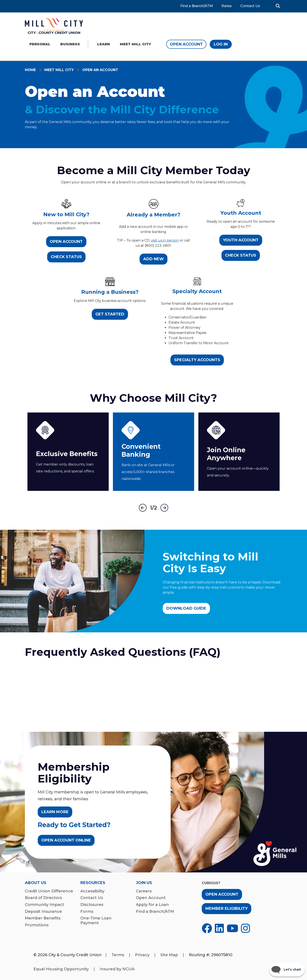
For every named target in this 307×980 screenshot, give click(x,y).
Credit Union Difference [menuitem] (49, 891)
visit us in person (165, 240)
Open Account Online (66, 840)
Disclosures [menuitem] (92, 905)
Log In (221, 44)
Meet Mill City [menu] (135, 44)
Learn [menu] (104, 44)
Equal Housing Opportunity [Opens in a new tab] (61, 969)
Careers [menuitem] (144, 891)
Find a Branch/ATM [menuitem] (155, 912)
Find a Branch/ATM (197, 6)
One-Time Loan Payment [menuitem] (96, 921)
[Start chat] (287, 969)
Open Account (186, 44)
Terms (118, 955)
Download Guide (186, 608)
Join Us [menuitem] (144, 883)
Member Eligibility (226, 908)
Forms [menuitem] (87, 912)
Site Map (169, 955)
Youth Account (241, 240)
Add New (153, 259)
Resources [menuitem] (93, 883)
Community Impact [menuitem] (44, 905)
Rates (227, 6)
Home (30, 70)
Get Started (110, 314)
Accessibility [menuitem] (92, 891)
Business (70, 44)
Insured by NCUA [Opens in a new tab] (117, 969)
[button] (278, 6)
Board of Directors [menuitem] (43, 898)
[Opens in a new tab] (207, 928)
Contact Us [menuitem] (92, 898)
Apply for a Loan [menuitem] (152, 905)
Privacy (142, 955)
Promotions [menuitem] (37, 925)
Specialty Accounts (197, 360)
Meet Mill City (59, 70)
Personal (40, 44)
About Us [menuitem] (36, 883)
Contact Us (250, 6)
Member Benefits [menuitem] (43, 918)
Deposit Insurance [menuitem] (43, 912)
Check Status (66, 257)
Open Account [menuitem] (151, 898)
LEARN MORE (55, 812)
